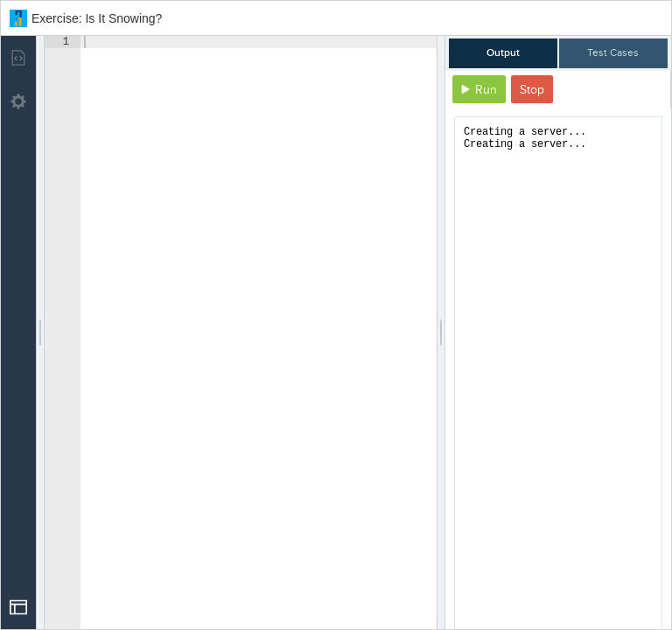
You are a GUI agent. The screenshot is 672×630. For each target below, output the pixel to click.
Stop (532, 90)
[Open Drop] (18, 607)
